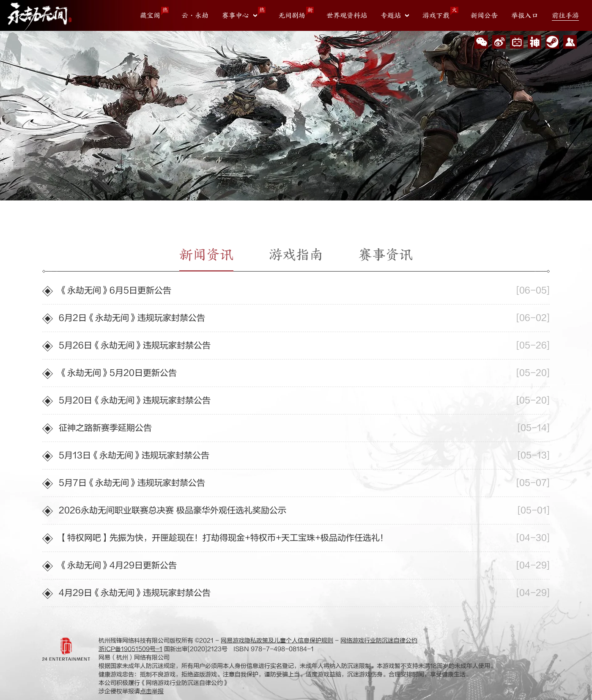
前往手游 (565, 16)
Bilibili (517, 42)
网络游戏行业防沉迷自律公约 (379, 641)
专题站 (391, 16)
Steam (552, 42)
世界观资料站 (347, 16)
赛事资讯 (386, 255)
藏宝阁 (150, 16)
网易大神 (534, 42)
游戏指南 (296, 255)
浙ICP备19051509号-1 (130, 649)
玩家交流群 (570, 42)
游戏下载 (436, 16)
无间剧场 (292, 16)
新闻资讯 (206, 255)
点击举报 (152, 691)
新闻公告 (484, 16)
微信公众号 (481, 42)
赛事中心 (236, 16)
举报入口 (525, 16)
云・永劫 (195, 16)
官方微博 (499, 42)
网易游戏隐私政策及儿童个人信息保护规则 (277, 641)
